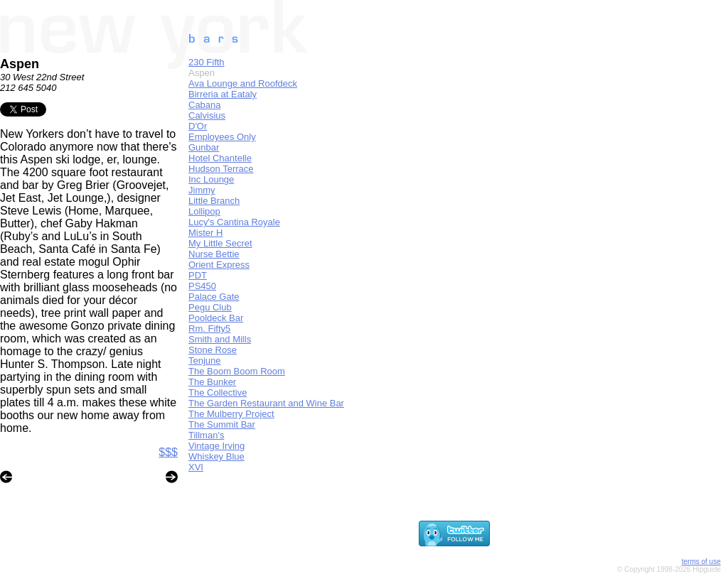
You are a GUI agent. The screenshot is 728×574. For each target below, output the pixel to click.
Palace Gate (214, 297)
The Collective (218, 392)
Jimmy (202, 190)
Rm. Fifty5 (209, 329)
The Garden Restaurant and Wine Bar (266, 403)
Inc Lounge (211, 179)
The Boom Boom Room (237, 371)
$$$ (168, 452)
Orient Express (219, 265)
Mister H (205, 233)
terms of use (701, 562)
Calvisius (207, 115)
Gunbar (204, 147)
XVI (196, 467)
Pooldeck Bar (216, 318)
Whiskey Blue (216, 456)
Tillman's (206, 435)
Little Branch (214, 201)
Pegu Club (210, 307)
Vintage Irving (216, 446)
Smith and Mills (220, 339)
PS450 (202, 286)
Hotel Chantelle (220, 158)
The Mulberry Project (231, 414)
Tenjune (205, 361)
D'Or (198, 126)
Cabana (205, 105)
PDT (198, 275)
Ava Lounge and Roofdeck (243, 83)
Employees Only (222, 137)
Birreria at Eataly (223, 94)
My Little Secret (220, 243)
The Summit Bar (222, 424)
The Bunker (212, 382)
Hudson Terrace (221, 169)
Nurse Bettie (214, 254)
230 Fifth (207, 62)
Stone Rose (213, 350)
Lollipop (204, 211)
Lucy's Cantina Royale (234, 222)
